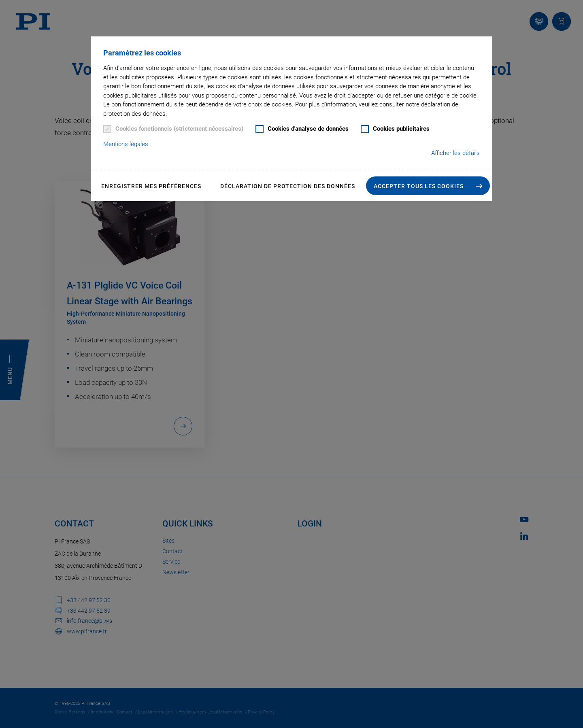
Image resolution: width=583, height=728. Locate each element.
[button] (428, 186)
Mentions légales (126, 144)
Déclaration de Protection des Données (288, 186)
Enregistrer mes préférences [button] (151, 186)
